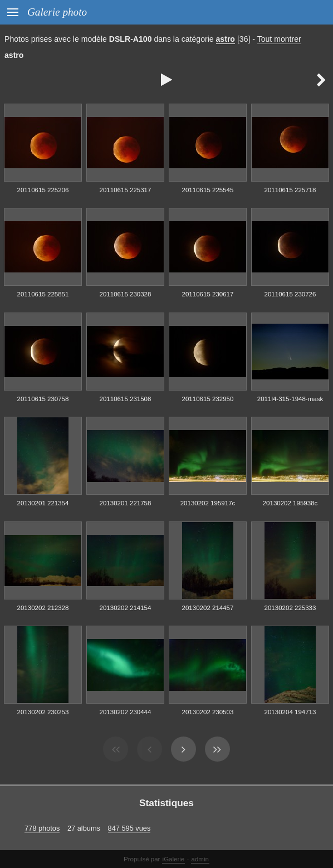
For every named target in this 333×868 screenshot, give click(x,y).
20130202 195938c (290, 503)
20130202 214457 (208, 608)
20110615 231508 (126, 399)
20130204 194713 (290, 712)
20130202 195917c (208, 503)
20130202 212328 (43, 608)
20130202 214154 (126, 608)
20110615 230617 (208, 294)
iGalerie (174, 859)
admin (200, 859)
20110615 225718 (290, 190)
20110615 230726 (290, 294)
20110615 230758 (43, 399)
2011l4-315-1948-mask (290, 399)
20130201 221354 (43, 503)
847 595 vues (129, 828)
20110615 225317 (126, 190)
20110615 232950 (208, 399)
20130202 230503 (208, 712)
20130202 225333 (290, 608)
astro (226, 39)
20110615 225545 (208, 190)
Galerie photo (57, 12)
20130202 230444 (126, 712)
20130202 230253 (43, 712)
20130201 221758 (126, 503)
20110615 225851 (43, 294)
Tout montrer (279, 39)
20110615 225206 (43, 190)
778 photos (42, 828)
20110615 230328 (126, 294)
